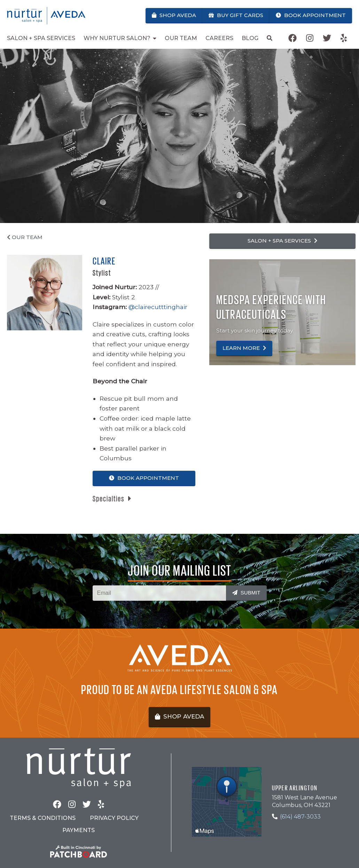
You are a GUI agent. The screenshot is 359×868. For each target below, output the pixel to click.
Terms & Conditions (43, 818)
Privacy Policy (114, 818)
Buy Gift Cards (236, 15)
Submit (246, 593)
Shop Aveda (174, 15)
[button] (112, 499)
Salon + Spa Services (282, 241)
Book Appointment (311, 15)
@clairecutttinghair (158, 307)
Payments (79, 830)
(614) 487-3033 (300, 817)
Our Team (25, 237)
